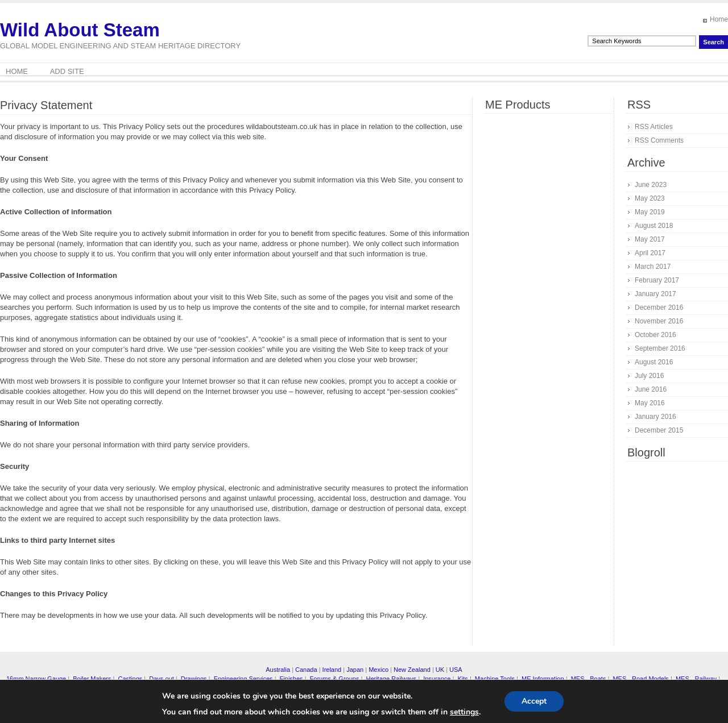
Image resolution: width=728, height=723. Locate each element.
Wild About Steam (80, 30)
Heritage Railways (391, 679)
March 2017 (653, 267)
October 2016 (655, 335)
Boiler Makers (92, 679)
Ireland (332, 670)
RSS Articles (654, 127)
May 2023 (650, 198)
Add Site (67, 71)
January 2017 (655, 294)
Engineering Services (243, 679)
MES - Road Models (640, 679)
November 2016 (659, 321)
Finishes (291, 679)
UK (440, 670)
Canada (306, 670)
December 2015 (659, 430)
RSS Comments (659, 140)
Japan (355, 670)
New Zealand (412, 670)
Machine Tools (495, 679)
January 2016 (655, 417)
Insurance (437, 679)
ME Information (543, 679)
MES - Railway (696, 679)
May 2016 (650, 403)
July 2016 (649, 376)
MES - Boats (589, 679)
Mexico (379, 670)
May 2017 (650, 239)
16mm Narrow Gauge (36, 679)
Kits (462, 679)
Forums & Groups (335, 679)
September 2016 (660, 348)
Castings (130, 679)
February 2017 (657, 280)
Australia (278, 670)
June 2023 (651, 185)
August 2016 (654, 362)
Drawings (194, 679)
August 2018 (654, 226)
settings (464, 712)
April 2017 (650, 253)
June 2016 (651, 389)
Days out (161, 679)
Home (719, 19)
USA (456, 670)
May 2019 (650, 212)
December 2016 (659, 308)
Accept (534, 701)
